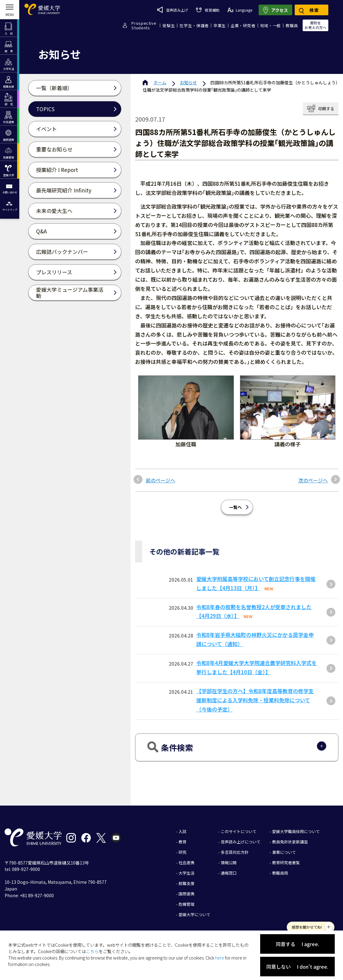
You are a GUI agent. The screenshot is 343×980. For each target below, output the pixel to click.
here (220, 958)
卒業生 (220, 26)
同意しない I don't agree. (297, 967)
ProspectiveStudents (144, 25)
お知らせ (188, 82)
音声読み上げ (173, 10)
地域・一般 (271, 26)
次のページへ (313, 480)
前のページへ (160, 480)
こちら (92, 951)
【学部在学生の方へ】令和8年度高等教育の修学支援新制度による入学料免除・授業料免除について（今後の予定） (255, 700)
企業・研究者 (243, 26)
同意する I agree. (297, 944)
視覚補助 (208, 10)
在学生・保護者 (194, 26)
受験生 (169, 26)
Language (240, 10)
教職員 (292, 26)
